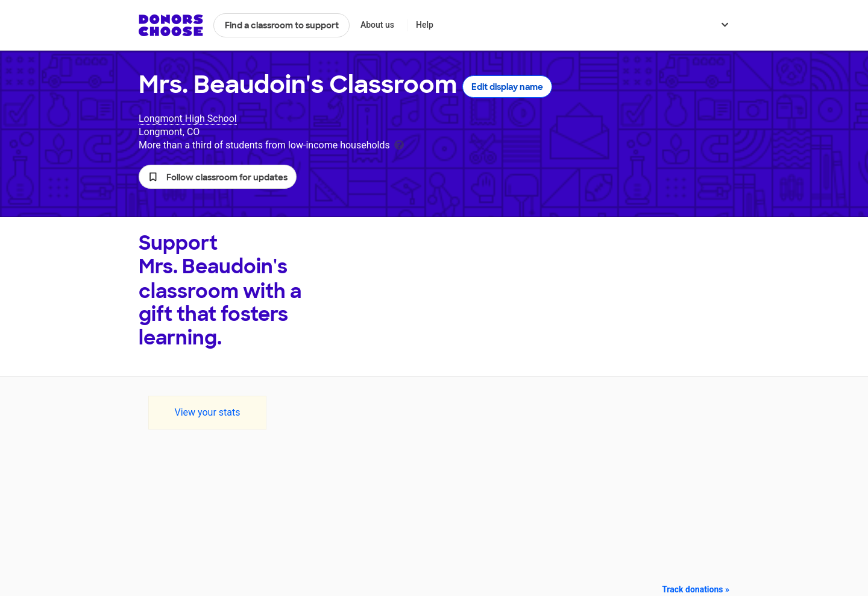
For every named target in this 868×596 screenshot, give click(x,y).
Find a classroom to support (282, 25)
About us (377, 25)
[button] (218, 177)
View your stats (207, 412)
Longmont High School (188, 119)
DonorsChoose (171, 25)
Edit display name (507, 87)
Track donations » (696, 589)
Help (425, 25)
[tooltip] (399, 144)
